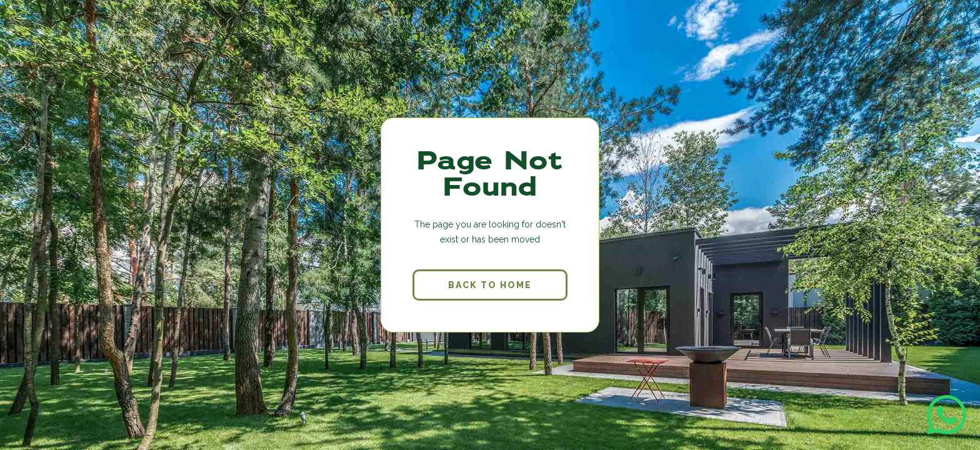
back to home (490, 285)
